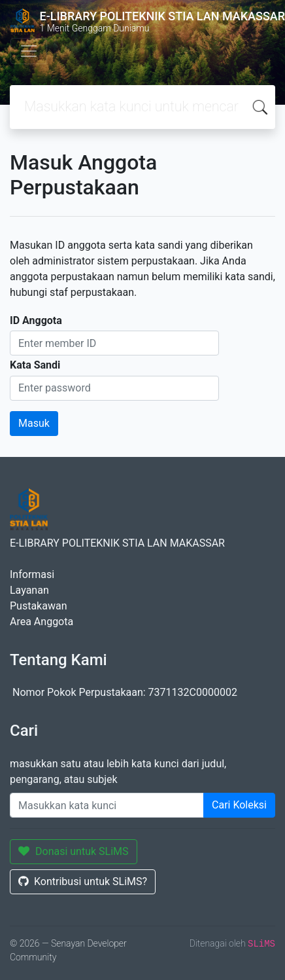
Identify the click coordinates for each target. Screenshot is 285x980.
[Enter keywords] (107, 805)
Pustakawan (38, 606)
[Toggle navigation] (29, 51)
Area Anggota (42, 622)
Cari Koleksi (239, 805)
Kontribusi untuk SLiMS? (83, 881)
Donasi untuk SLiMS (74, 851)
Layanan (29, 590)
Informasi (32, 574)
